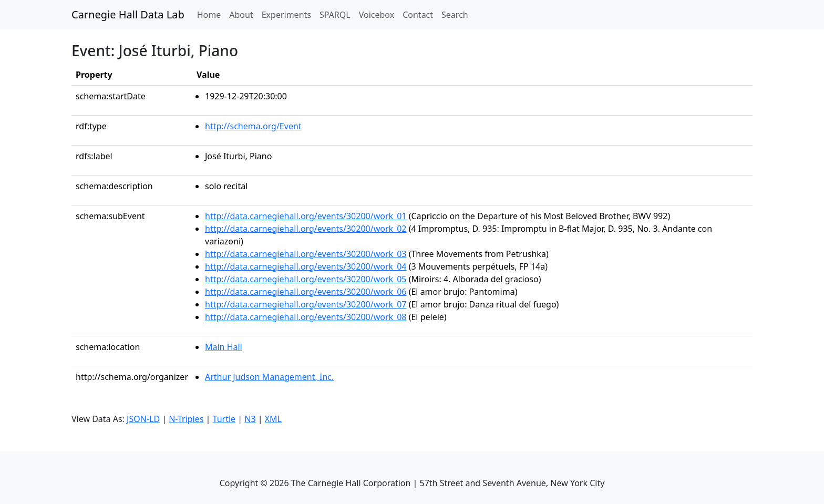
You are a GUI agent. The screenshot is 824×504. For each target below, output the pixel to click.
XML (273, 419)
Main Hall (224, 347)
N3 (250, 419)
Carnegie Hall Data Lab (128, 14)
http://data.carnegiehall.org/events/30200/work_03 (306, 254)
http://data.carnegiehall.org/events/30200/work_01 (306, 216)
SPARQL (335, 15)
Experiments (286, 15)
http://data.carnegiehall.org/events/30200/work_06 (306, 292)
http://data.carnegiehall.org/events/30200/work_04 (306, 266)
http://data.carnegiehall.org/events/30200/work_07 (306, 304)
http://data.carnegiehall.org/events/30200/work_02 (306, 229)
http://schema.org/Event (253, 126)
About (241, 15)
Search (455, 15)
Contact (418, 15)
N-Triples (186, 419)
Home (211, 14)
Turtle (224, 419)
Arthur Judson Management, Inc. (269, 377)
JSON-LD (143, 419)
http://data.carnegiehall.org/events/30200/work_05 (306, 279)
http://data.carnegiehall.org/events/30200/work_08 (306, 317)
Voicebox (377, 15)
